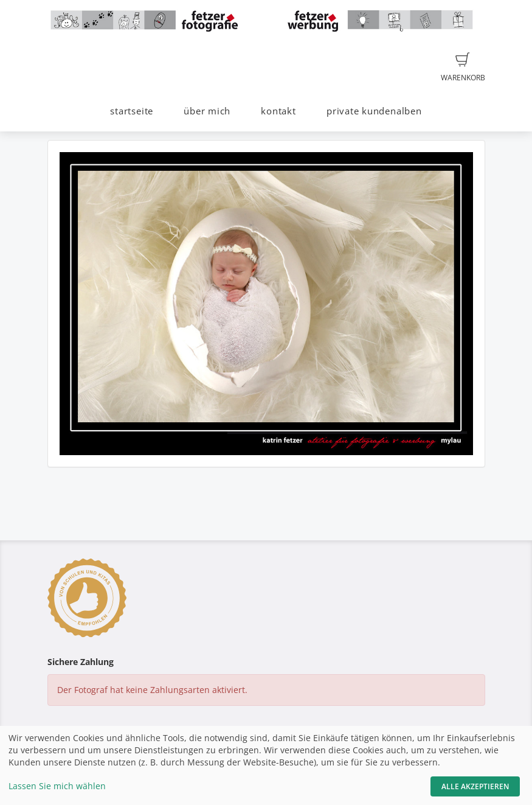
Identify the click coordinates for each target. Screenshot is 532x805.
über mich (207, 111)
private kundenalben (374, 111)
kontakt (278, 111)
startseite (132, 111)
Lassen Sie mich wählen (57, 786)
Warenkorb (463, 68)
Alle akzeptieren (475, 786)
